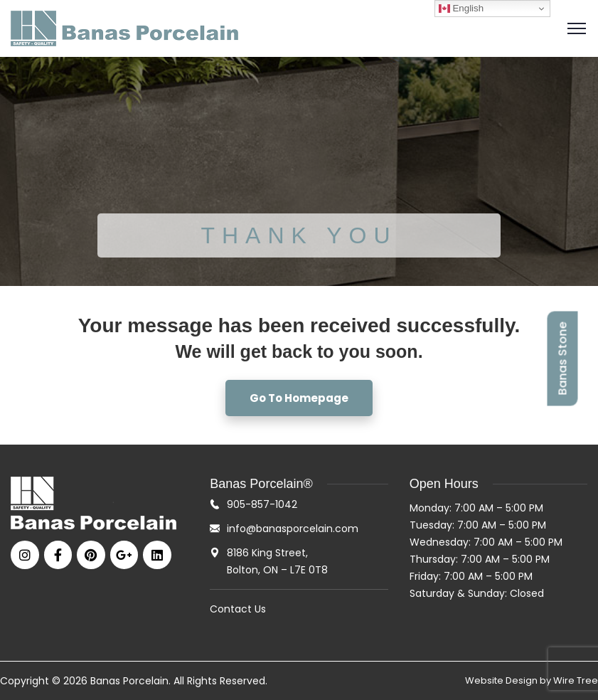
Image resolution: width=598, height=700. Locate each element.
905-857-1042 (262, 504)
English (461, 9)
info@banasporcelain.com (293, 529)
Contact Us (238, 609)
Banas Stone (562, 359)
